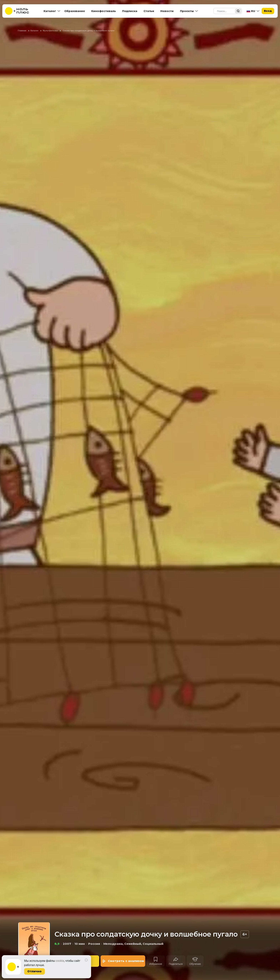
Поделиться (176, 964)
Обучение (195, 964)
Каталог (50, 11)
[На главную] (19, 11)
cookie (60, 961)
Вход (268, 11)
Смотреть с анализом (126, 961)
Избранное (156, 964)
